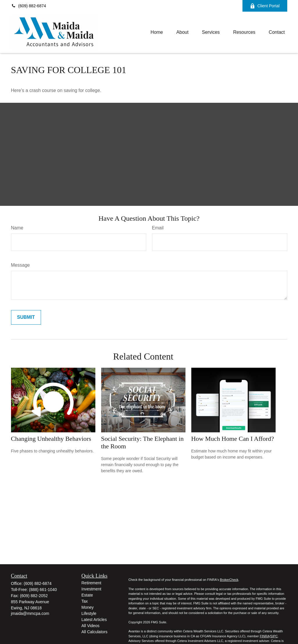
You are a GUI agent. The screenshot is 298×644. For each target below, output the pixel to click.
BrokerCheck (229, 580)
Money (88, 607)
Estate (87, 595)
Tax (85, 601)
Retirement (91, 583)
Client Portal (265, 6)
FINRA (264, 636)
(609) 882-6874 (29, 6)
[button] (157, 32)
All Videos (90, 626)
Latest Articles (94, 620)
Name (17, 228)
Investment (91, 589)
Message (20, 265)
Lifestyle (89, 613)
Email (158, 228)
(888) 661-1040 (43, 590)
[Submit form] (26, 317)
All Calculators (94, 632)
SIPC (274, 636)
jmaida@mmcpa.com (30, 613)
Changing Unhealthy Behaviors (51, 439)
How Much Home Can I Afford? (233, 439)
